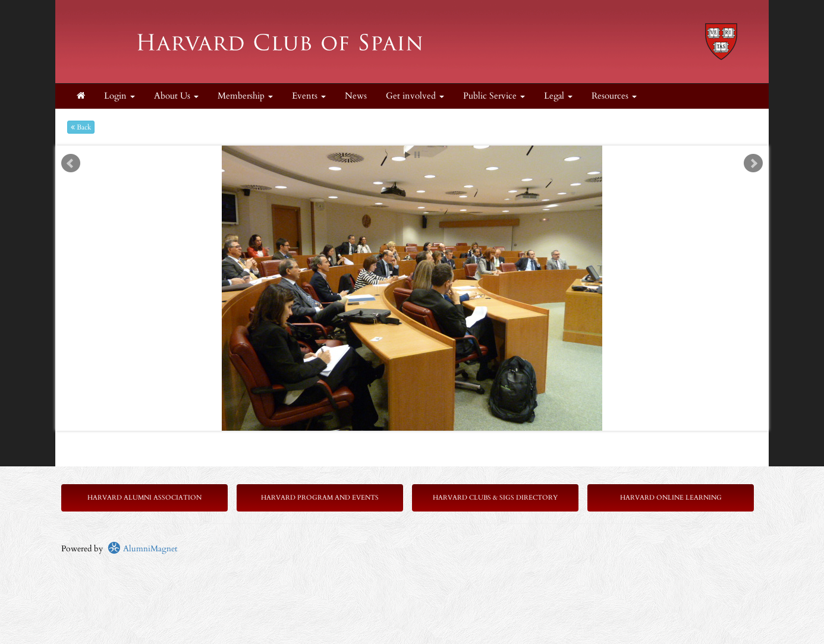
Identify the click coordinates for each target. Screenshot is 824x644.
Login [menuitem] (119, 96)
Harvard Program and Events (320, 498)
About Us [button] (176, 96)
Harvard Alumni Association (144, 498)
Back (81, 127)
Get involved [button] (415, 96)
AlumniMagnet (142, 549)
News (356, 96)
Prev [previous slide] (71, 163)
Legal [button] (558, 96)
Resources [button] (614, 96)
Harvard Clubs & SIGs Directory (495, 498)
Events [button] (309, 96)
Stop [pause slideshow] (417, 155)
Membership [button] (245, 96)
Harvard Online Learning (671, 498)
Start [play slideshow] (408, 155)
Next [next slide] (753, 163)
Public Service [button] (494, 96)
